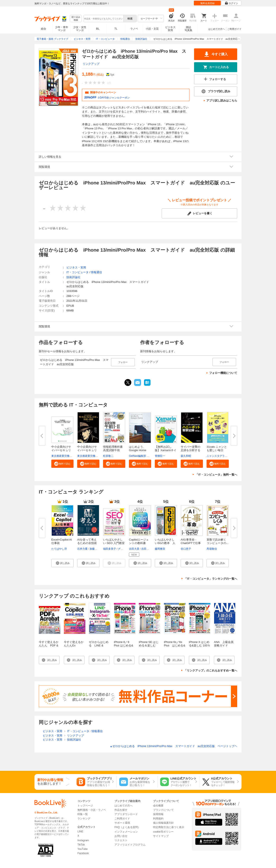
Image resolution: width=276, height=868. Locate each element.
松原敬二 (108, 456)
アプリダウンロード (126, 814)
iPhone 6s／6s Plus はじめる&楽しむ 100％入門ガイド (175, 647)
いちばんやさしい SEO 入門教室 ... (114, 543)
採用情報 (158, 814)
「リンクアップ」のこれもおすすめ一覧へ (211, 670)
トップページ (85, 806)
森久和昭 (186, 456)
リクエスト (121, 840)
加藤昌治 (95, 549)
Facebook (83, 853)
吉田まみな (148, 549)
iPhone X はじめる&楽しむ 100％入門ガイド (200, 645)
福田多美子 (110, 549)
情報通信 (96, 272)
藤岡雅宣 (160, 549)
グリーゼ (123, 549)
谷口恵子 (186, 549)
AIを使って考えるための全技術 (87, 541)
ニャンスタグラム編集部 (221, 456)
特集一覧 (83, 814)
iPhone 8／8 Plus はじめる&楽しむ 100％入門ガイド (124, 647)
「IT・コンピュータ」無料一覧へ (216, 475)
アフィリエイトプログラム (130, 845)
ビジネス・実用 (76, 267)
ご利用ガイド (234, 29)
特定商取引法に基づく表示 (169, 827)
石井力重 (82, 549)
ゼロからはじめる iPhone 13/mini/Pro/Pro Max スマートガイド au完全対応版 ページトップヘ (174, 746)
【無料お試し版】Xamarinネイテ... (166, 450)
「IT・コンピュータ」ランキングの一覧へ (211, 579)
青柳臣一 (160, 456)
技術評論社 (73, 277)
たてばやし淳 (59, 549)
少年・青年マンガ (62, 29)
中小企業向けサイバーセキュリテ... (61, 450)
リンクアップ (91, 64)
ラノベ (134, 29)
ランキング (84, 819)
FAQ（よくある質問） (127, 827)
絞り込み (76, 19)
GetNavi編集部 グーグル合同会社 (148, 456)
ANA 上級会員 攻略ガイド (225, 644)
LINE (80, 832)
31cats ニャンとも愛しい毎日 (217, 448)
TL (116, 29)
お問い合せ (121, 836)
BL (98, 29)
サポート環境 (122, 823)
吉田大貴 (134, 549)
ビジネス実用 (170, 29)
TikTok (81, 845)
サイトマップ (161, 836)
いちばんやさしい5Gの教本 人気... (165, 543)
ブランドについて (163, 810)
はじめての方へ (217, 29)
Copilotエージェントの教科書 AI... (139, 543)
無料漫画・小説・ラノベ (92, 810)
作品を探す (121, 810)
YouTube (82, 849)
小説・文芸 (152, 29)
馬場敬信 (212, 549)
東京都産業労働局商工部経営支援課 (72, 456)
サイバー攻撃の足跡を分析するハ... (191, 450)
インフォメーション (126, 832)
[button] (62, 464)
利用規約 (158, 819)
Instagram (83, 840)
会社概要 (158, 806)
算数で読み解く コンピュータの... (218, 541)
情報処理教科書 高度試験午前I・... (113, 450)
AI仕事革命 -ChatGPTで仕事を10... (191, 543)
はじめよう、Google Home (138, 448)
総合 (44, 29)
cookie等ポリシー (163, 832)
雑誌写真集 (188, 29)
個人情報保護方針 (163, 823)
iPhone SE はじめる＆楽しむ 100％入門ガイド (150, 645)
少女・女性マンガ (80, 29)
